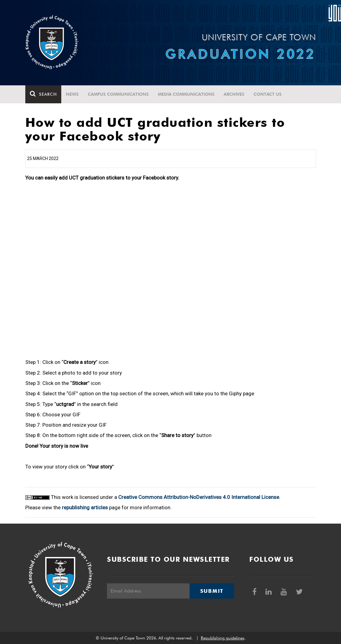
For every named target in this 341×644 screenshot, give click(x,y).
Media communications (186, 94)
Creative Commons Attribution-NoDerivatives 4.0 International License (199, 497)
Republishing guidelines (223, 638)
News (72, 94)
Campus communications (118, 94)
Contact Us (268, 94)
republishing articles (85, 507)
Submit (212, 591)
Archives (234, 94)
